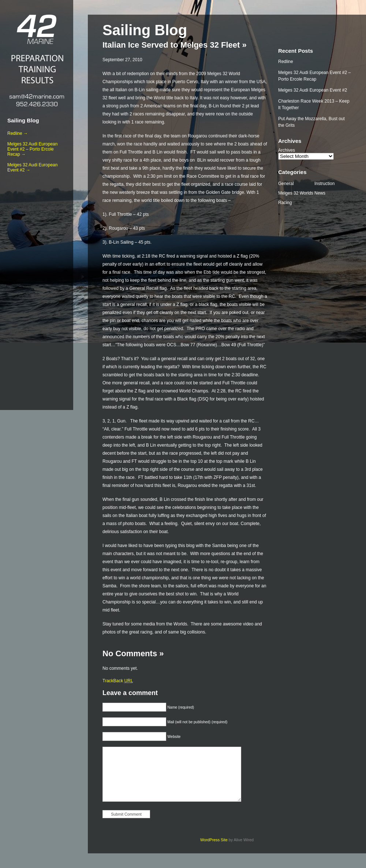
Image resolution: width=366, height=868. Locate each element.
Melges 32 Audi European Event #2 (313, 90)
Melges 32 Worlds (296, 193)
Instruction (324, 184)
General (286, 184)
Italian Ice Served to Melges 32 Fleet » (175, 45)
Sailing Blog (23, 120)
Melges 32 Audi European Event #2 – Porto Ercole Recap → (32, 149)
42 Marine (37, 29)
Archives (287, 150)
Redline (286, 62)
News (320, 193)
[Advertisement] (37, 290)
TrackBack (118, 681)
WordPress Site (214, 840)
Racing (285, 203)
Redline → (18, 133)
